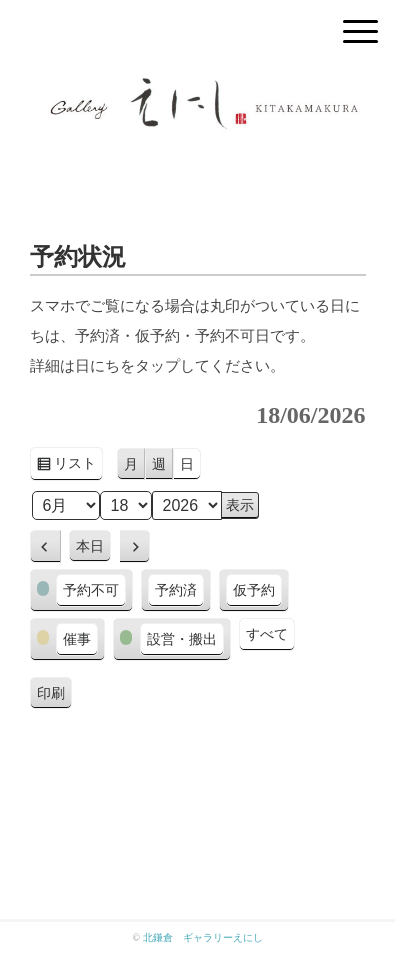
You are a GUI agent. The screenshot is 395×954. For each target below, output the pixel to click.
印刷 (54, 696)
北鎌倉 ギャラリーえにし (203, 937)
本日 (90, 546)
